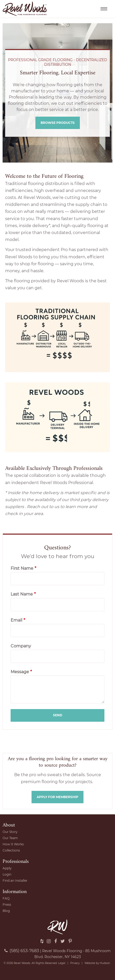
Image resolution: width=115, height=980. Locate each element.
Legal (62, 963)
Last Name (23, 594)
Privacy (75, 963)
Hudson (105, 963)
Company (21, 646)
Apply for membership (58, 797)
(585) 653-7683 (22, 951)
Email (18, 620)
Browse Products (58, 123)
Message (21, 672)
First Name (23, 568)
